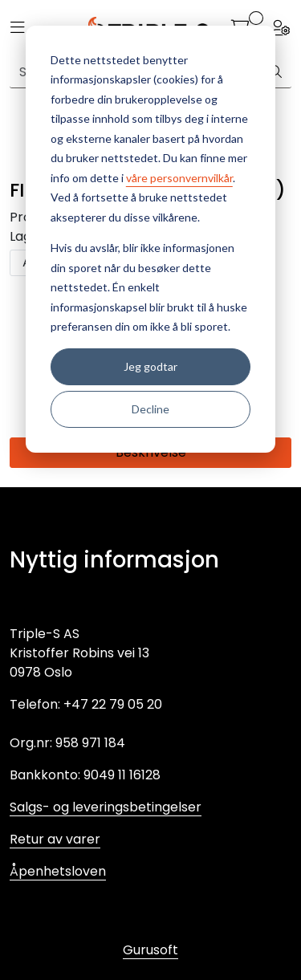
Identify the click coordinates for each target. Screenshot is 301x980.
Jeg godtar (150, 366)
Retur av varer (55, 839)
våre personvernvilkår (179, 178)
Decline (150, 409)
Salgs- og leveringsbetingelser (106, 807)
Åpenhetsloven (58, 871)
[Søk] (275, 72)
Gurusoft (150, 950)
